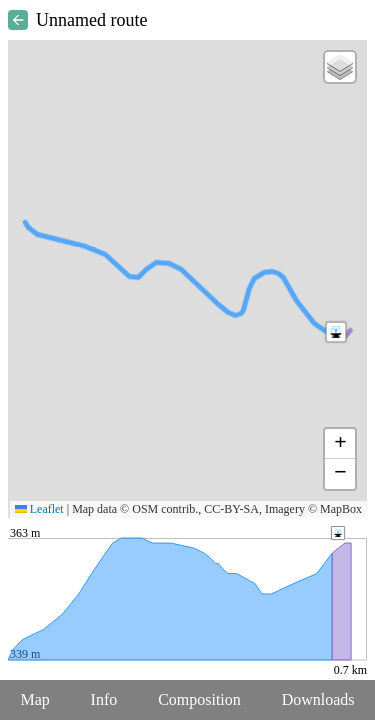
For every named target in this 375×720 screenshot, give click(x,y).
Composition (199, 699)
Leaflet (39, 509)
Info (104, 699)
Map (34, 699)
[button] (336, 332)
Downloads (318, 699)
